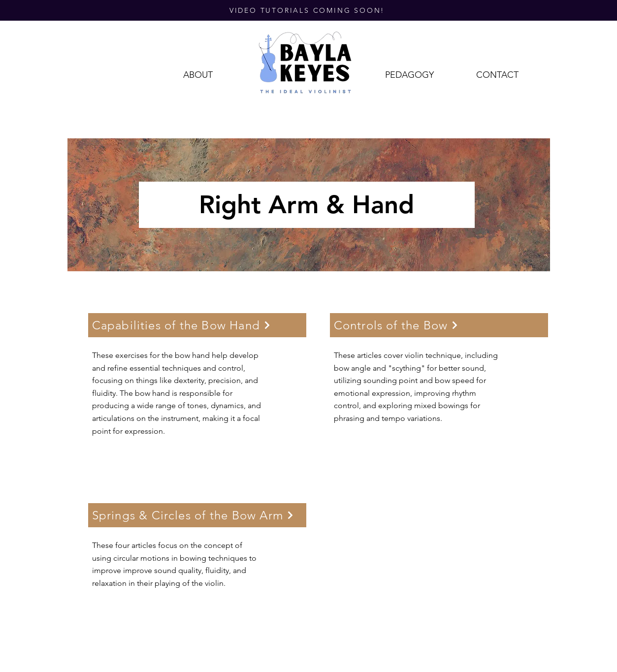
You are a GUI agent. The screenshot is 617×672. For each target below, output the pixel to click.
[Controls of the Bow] (439, 325)
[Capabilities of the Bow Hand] (197, 325)
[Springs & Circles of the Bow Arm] (197, 515)
